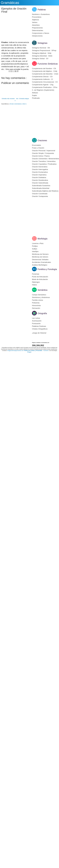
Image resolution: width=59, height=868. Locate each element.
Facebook (46, 350)
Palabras (42, 10)
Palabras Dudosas (39, 326)
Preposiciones (37, 28)
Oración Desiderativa (40, 180)
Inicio (17, 100)
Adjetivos (35, 20)
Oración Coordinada (40, 194)
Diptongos (36, 282)
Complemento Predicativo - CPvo (45, 87)
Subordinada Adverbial (41, 188)
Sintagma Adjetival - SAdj (42, 53)
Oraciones (42, 140)
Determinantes (38, 30)
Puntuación (36, 323)
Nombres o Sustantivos (41, 14)
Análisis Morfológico (40, 265)
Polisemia (36, 303)
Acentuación (37, 321)
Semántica (42, 290)
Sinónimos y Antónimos (41, 297)
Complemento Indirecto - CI (42, 79)
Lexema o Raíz (38, 243)
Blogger (29, 352)
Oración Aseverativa (40, 167)
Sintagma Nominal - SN (41, 48)
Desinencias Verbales (40, 260)
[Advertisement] (17, 32)
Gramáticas (10, 3)
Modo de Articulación (40, 279)
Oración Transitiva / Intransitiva (44, 161)
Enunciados (36, 145)
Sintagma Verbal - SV (40, 59)
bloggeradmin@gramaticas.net (15, 350)
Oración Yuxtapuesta (40, 196)
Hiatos (34, 285)
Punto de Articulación (40, 277)
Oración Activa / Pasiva (41, 156)
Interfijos (35, 251)
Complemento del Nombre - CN (44, 68)
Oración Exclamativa (40, 172)
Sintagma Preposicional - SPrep (44, 50)
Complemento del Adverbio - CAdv (45, 74)
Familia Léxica (37, 300)
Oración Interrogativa (40, 169)
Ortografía (42, 313)
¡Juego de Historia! (39, 333)
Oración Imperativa (39, 175)
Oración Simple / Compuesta (43, 153)
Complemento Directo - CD (42, 77)
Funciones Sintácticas (48, 64)
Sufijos (35, 249)
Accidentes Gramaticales (41, 262)
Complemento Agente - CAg (43, 85)
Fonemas (36, 274)
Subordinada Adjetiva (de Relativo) (45, 191)
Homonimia (36, 305)
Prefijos (35, 246)
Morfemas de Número (40, 254)
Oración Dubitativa (39, 177)
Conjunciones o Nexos (41, 33)
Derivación (36, 308)
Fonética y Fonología (47, 269)
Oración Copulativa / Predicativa (44, 164)
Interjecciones (37, 36)
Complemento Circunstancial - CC (45, 82)
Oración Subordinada (40, 183)
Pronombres (37, 17)
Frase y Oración (38, 148)
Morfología (42, 239)
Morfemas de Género (40, 257)
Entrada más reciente (8, 99)
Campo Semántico (39, 295)
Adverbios (36, 25)
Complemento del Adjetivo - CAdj (45, 71)
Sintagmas (42, 43)
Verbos (35, 22)
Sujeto (34, 95)
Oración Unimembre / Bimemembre (45, 159)
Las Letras (36, 318)
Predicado (36, 98)
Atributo (35, 93)
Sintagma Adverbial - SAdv (42, 56)
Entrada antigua (24, 99)
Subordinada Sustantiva (41, 186)
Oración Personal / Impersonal (44, 151)
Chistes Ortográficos (40, 329)
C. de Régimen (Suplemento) (43, 90)
